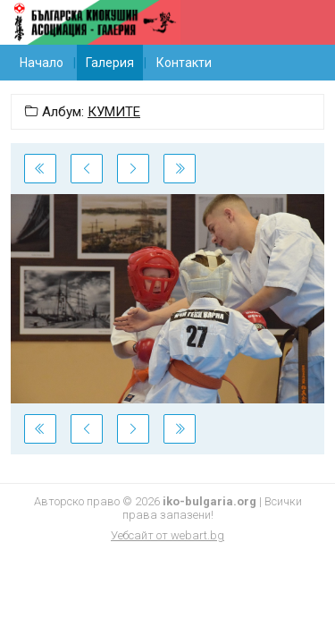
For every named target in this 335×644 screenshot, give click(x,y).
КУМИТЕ (114, 112)
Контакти (184, 63)
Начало (42, 63)
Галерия (110, 63)
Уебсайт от (167, 535)
